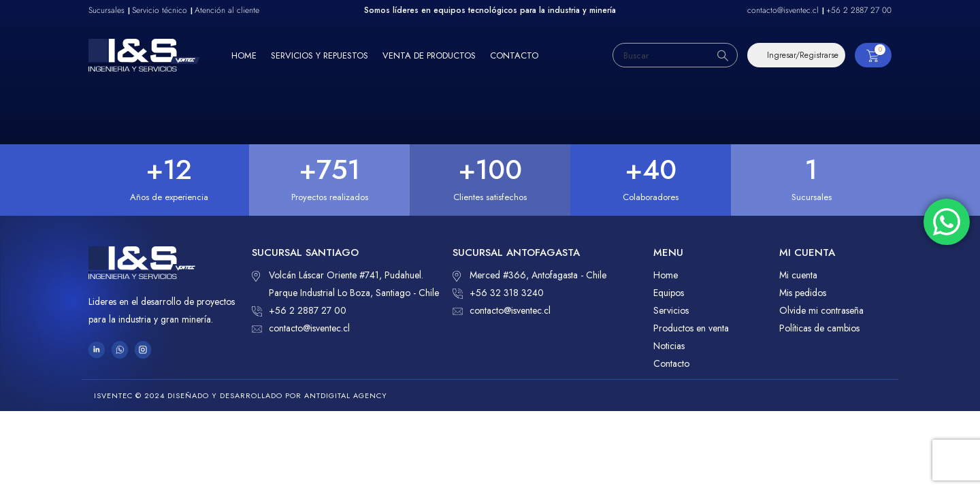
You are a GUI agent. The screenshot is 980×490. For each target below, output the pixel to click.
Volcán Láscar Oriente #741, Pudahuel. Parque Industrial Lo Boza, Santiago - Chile (345, 283)
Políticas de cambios (819, 328)
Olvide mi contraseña (821, 310)
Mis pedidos (803, 293)
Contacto (514, 55)
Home (244, 55)
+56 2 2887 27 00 (299, 310)
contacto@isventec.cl (301, 328)
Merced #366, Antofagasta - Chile (529, 275)
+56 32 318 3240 (498, 293)
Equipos (669, 293)
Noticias (669, 346)
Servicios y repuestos (320, 55)
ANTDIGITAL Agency (346, 395)
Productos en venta (691, 328)
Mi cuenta (798, 275)
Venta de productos (429, 55)
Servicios (671, 310)
